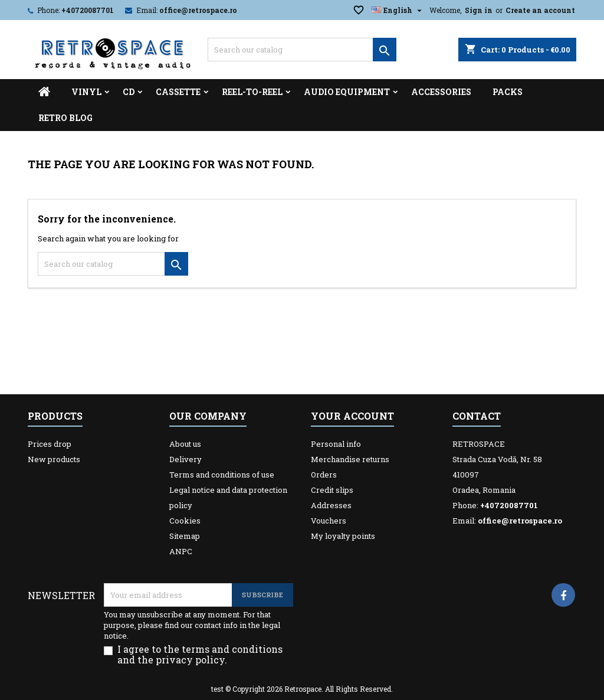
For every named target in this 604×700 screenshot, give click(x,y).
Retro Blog (65, 118)
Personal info (336, 444)
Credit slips (332, 490)
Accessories (441, 92)
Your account (352, 416)
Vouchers (329, 521)
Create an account (540, 10)
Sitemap (185, 536)
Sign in (479, 10)
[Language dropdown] (398, 10)
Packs (508, 92)
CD (129, 92)
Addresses (331, 505)
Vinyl (86, 92)
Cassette (178, 92)
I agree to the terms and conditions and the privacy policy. (200, 655)
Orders (324, 475)
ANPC (181, 551)
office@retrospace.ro (198, 10)
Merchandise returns (350, 459)
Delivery (186, 459)
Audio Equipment (347, 92)
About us (185, 444)
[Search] (302, 50)
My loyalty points (343, 536)
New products (54, 459)
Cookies (185, 521)
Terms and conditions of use (222, 475)
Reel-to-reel (252, 92)
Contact (477, 416)
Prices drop (50, 444)
